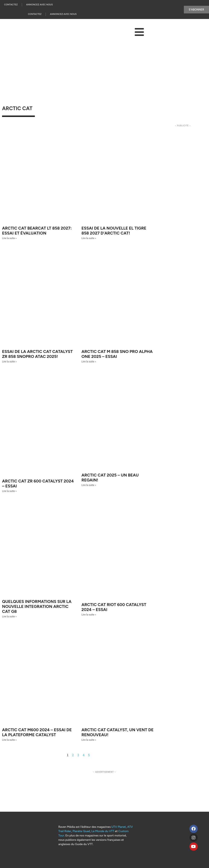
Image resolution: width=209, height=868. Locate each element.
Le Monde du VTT (103, 831)
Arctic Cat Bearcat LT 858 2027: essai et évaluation (37, 231)
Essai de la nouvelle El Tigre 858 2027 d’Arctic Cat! (114, 231)
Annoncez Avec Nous (39, 5)
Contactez (11, 5)
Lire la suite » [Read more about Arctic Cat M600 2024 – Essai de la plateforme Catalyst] (9, 740)
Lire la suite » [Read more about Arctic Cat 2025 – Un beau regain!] (89, 485)
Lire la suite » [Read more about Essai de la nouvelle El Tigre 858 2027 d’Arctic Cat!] (89, 238)
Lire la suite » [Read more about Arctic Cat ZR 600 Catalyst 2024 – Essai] (9, 491)
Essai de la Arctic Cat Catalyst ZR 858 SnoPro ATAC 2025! (37, 354)
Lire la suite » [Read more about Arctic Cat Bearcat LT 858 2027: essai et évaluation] (9, 238)
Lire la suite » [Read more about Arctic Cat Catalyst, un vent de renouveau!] (89, 740)
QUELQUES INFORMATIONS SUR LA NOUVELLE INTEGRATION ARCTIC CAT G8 (37, 606)
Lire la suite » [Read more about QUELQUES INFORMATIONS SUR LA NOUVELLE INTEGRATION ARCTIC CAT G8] (9, 617)
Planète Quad (81, 831)
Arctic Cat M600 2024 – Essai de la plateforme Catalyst (37, 732)
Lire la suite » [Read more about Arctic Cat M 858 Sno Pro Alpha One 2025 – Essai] (89, 362)
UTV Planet (119, 827)
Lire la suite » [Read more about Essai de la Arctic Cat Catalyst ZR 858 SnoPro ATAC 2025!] (9, 362)
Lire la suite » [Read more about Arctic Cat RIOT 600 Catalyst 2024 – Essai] (89, 615)
